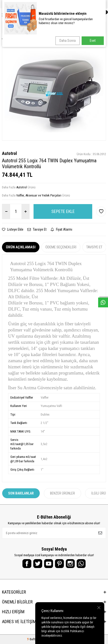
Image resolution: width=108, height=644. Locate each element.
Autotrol (9, 153)
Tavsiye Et (37, 229)
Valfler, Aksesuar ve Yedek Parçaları (39, 195)
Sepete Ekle (63, 211)
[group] (54, 94)
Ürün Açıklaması (21, 247)
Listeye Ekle (13, 229)
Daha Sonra (68, 41)
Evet (93, 41)
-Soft (31, 639)
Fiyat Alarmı (61, 229)
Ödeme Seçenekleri (61, 247)
